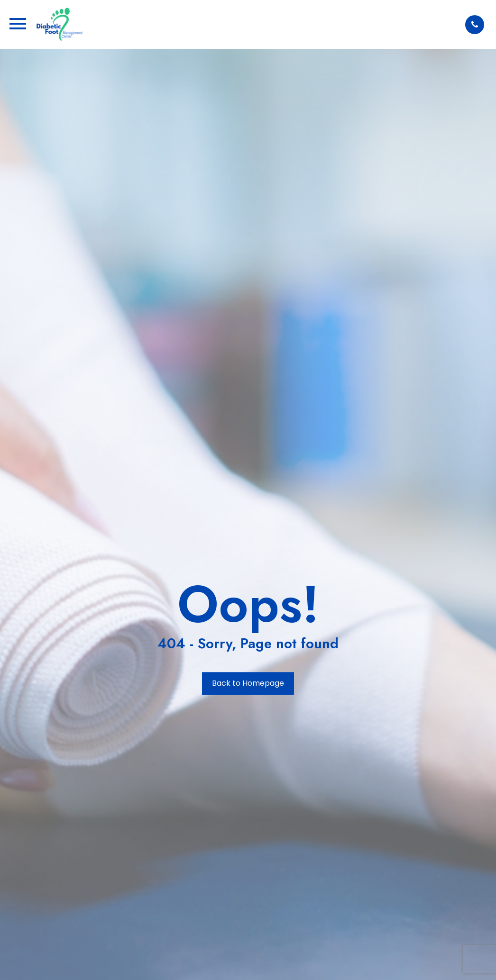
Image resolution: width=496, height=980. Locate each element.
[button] (475, 25)
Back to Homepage (248, 684)
